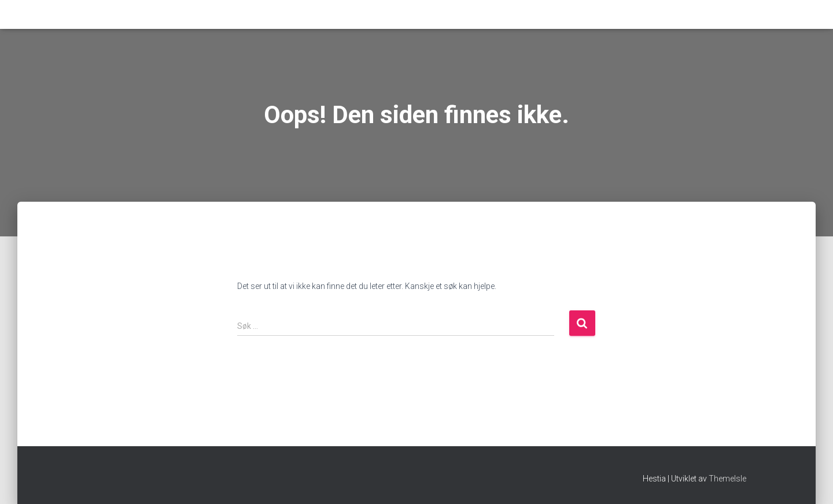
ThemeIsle (727, 479)
